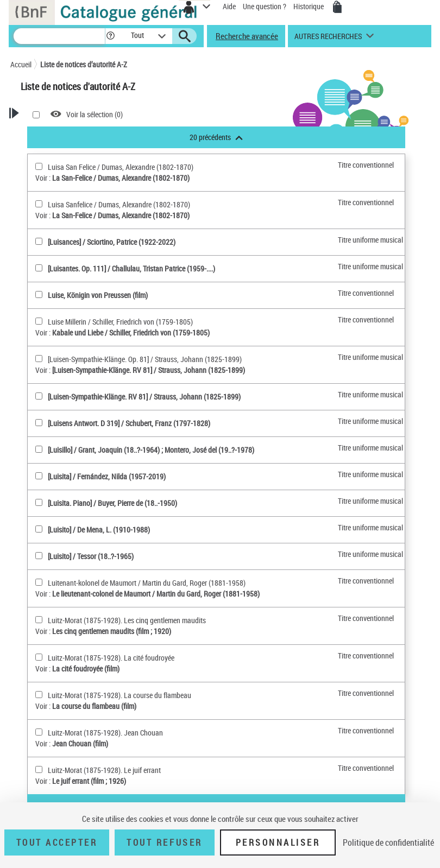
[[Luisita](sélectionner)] (39, 476)
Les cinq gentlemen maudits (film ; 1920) (112, 631)
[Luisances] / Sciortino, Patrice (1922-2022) (112, 242)
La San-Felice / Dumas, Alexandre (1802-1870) (121, 178)
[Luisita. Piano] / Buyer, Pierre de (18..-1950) (112, 503)
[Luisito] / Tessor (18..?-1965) (91, 556)
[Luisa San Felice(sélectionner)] (39, 166)
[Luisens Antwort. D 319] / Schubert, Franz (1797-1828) (129, 423)
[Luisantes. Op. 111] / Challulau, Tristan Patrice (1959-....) (131, 268)
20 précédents (216, 137)
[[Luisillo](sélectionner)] (39, 449)
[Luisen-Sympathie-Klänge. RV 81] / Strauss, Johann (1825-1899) (149, 370)
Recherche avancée (247, 36)
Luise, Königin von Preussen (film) (98, 295)
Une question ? (265, 6)
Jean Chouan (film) (80, 743)
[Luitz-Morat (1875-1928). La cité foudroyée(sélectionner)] (39, 657)
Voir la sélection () (95, 114)
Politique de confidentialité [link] (388, 842)
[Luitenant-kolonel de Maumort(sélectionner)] (39, 582)
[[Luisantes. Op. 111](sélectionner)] (39, 268)
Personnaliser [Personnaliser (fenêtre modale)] (278, 842)
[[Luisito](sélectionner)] (39, 529)
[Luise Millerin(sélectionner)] (39, 321)
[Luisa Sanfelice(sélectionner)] (39, 204)
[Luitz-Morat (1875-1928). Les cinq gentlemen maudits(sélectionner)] (39, 620)
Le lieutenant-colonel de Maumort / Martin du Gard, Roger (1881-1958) (156, 594)
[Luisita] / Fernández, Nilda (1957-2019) (107, 476)
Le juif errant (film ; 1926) (89, 781)
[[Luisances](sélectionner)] (39, 241)
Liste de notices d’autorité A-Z (84, 64)
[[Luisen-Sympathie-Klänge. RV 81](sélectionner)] (39, 396)
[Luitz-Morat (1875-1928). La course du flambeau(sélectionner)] (39, 695)
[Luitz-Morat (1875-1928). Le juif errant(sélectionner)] (39, 769)
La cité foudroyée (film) (86, 669)
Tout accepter (57, 842)
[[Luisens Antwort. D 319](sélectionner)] (39, 423)
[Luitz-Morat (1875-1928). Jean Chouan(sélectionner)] (39, 732)
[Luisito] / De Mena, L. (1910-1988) (99, 530)
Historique (309, 6)
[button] (111, 36)
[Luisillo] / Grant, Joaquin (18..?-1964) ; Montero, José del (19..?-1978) (151, 450)
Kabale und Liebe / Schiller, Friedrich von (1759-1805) (131, 332)
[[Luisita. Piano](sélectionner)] (39, 502)
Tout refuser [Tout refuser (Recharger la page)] (164, 842)
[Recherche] (59, 36)
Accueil (21, 64)
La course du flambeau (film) (94, 706)
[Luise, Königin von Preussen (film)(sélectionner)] (39, 294)
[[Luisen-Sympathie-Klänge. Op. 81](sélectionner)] (39, 359)
